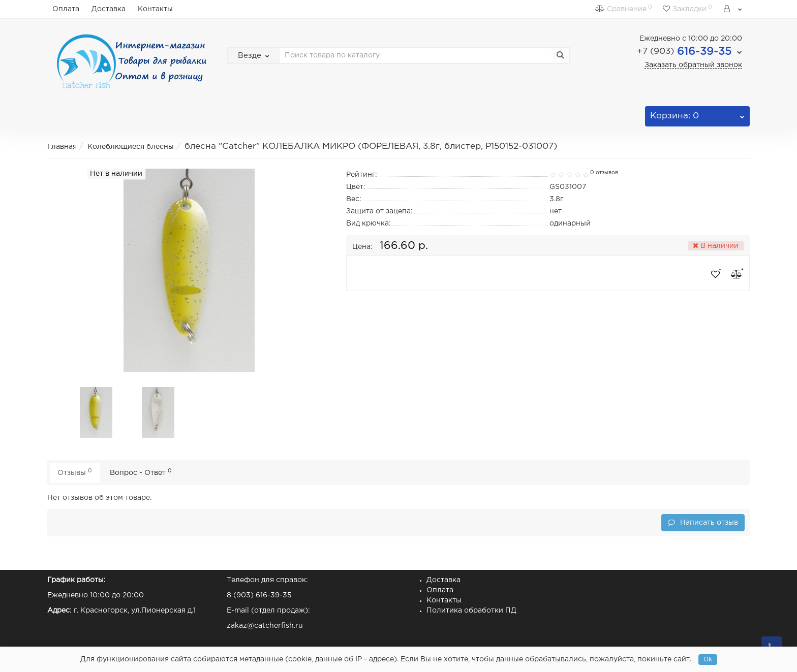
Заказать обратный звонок (693, 65)
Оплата (66, 9)
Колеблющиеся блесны (131, 147)
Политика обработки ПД (471, 611)
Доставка (109, 9)
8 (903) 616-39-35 (259, 595)
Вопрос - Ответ (141, 472)
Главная (62, 147)
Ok (708, 660)
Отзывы (75, 472)
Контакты (155, 9)
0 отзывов (604, 173)
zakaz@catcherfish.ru (265, 626)
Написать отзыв (703, 522)
